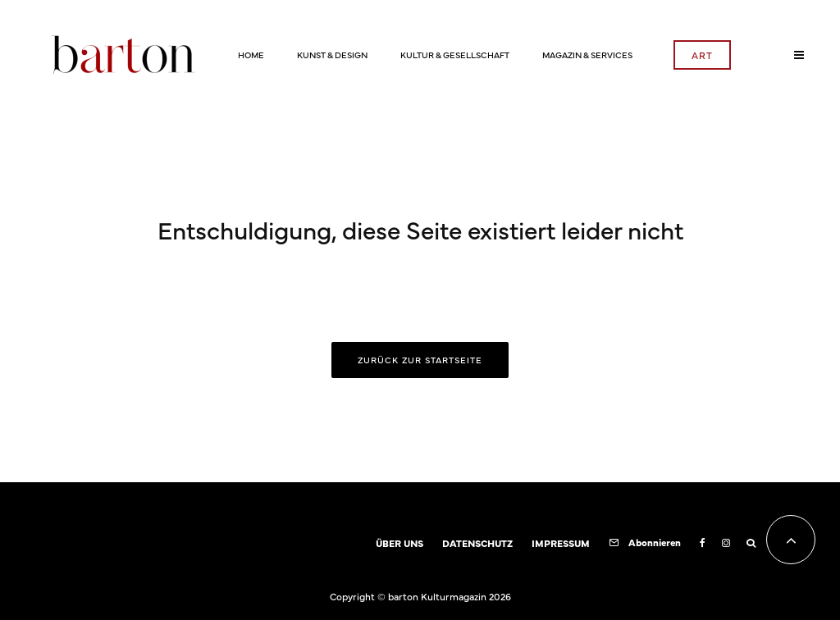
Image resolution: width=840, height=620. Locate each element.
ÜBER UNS (399, 543)
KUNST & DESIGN (332, 55)
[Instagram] (726, 543)
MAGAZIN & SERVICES (587, 55)
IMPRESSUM (561, 543)
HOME (251, 55)
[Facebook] (703, 543)
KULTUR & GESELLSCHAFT (455, 55)
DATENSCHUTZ (477, 543)
